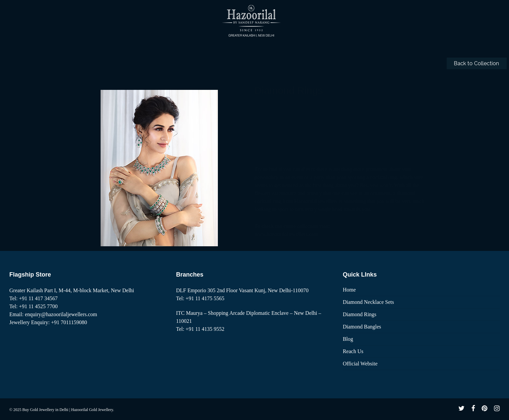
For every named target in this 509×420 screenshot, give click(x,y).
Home (349, 290)
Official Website (360, 364)
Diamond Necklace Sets (368, 302)
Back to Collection (476, 63)
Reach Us (353, 351)
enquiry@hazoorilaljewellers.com (61, 314)
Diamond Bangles (362, 327)
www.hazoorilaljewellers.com (286, 163)
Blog (348, 339)
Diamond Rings (360, 314)
